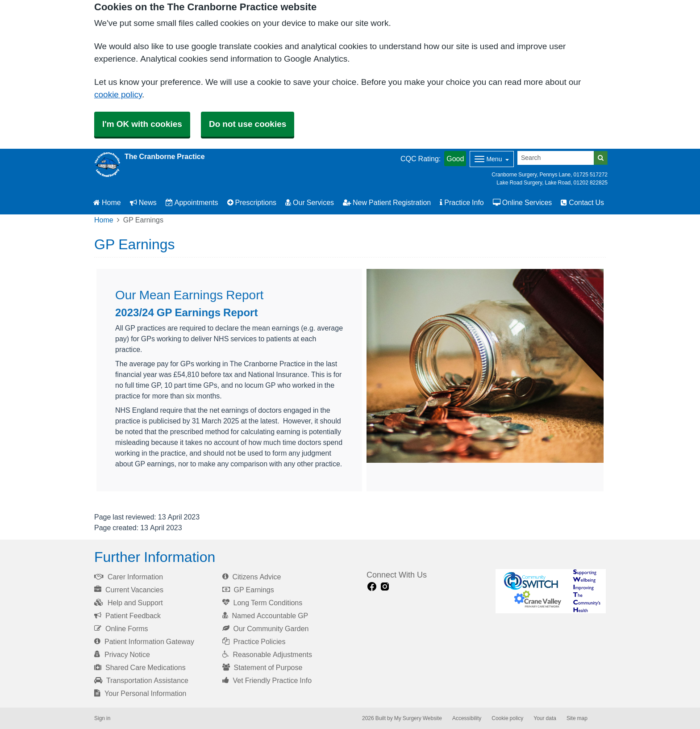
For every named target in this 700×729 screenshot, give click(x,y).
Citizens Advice (252, 577)
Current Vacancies (129, 590)
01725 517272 (591, 175)
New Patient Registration (387, 202)
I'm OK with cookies (142, 124)
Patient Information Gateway (144, 641)
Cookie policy (507, 718)
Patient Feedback (127, 616)
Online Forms (121, 628)
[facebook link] (372, 587)
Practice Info (462, 202)
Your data (545, 718)
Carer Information (129, 577)
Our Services (310, 202)
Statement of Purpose (262, 667)
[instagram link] (385, 587)
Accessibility (467, 718)
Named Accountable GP (265, 616)
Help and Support (129, 603)
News (143, 202)
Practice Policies (254, 641)
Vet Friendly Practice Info (267, 680)
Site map (577, 718)
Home (107, 202)
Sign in (102, 718)
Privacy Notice (122, 654)
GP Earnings (248, 590)
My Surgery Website (418, 718)
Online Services (523, 202)
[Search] (556, 158)
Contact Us (582, 202)
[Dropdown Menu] (492, 159)
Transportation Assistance (141, 680)
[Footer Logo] (551, 591)
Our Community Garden (266, 628)
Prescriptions (252, 202)
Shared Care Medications (140, 667)
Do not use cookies (248, 124)
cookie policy (118, 94)
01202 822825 (591, 183)
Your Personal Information (140, 693)
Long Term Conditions (262, 603)
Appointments (192, 202)
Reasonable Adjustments (267, 654)
